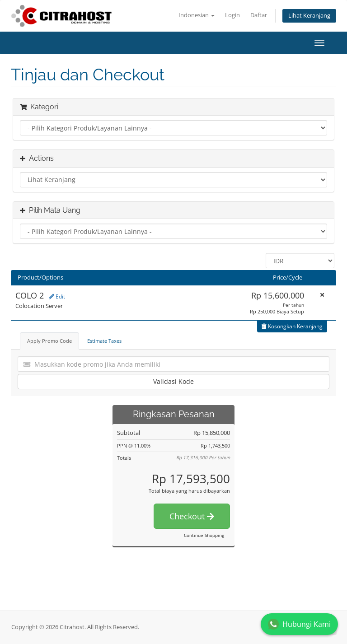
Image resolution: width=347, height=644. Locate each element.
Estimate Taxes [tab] (104, 341)
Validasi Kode (173, 381)
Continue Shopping (204, 535)
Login (232, 15)
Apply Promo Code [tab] (49, 341)
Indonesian (197, 15)
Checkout (192, 516)
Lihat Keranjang (309, 16)
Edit (57, 296)
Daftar (259, 15)
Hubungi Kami (299, 624)
